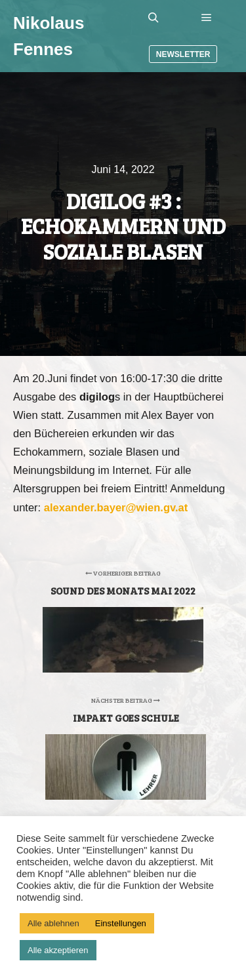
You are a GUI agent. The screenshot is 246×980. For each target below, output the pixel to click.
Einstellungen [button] (121, 923)
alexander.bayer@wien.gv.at (116, 507)
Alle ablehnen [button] (53, 923)
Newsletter (183, 54)
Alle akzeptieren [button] (58, 950)
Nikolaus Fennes (49, 36)
